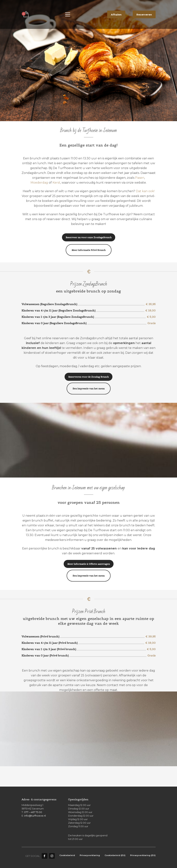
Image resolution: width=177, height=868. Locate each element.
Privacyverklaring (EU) (143, 855)
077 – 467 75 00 (33, 812)
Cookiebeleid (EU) (115, 855)
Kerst (56, 183)
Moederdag (39, 183)
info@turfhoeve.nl (35, 816)
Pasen (140, 178)
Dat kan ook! (145, 191)
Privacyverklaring (90, 855)
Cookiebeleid (67, 855)
